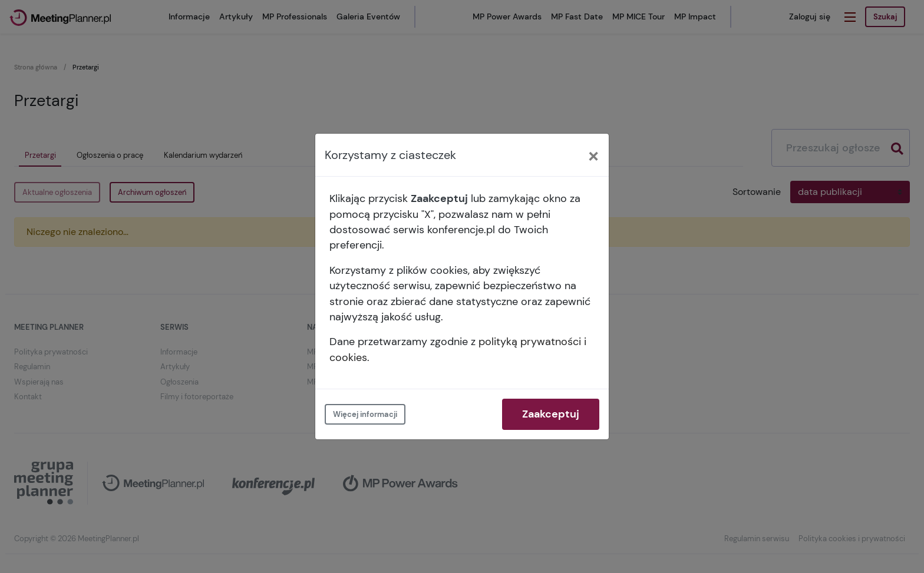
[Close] (593, 155)
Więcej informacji (365, 414)
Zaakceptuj (551, 414)
